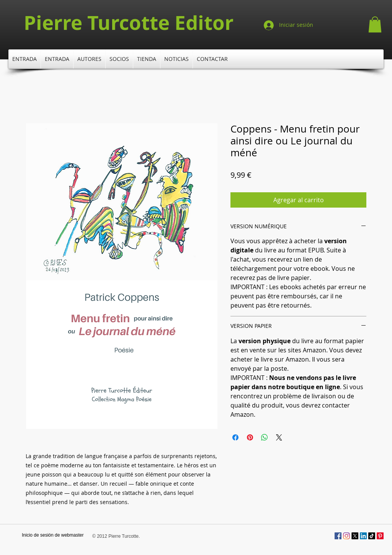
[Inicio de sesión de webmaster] (53, 535)
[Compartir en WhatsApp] (265, 437)
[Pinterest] (380, 536)
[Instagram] (346, 536)
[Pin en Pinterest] (250, 437)
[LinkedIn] (363, 536)
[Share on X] (279, 437)
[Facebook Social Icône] (338, 536)
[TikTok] (372, 536)
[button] (375, 25)
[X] (355, 536)
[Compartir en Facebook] (235, 437)
